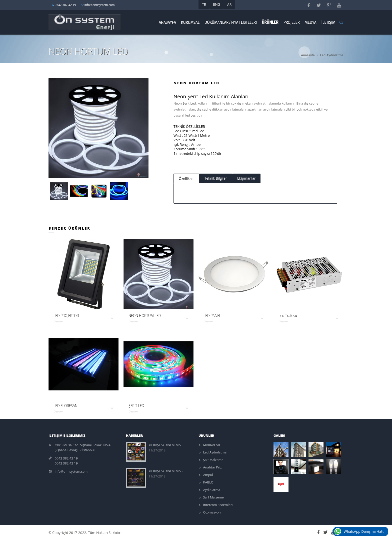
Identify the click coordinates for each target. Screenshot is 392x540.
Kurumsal (190, 22)
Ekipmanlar (246, 178)
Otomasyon (211, 512)
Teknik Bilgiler (215, 178)
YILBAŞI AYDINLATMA (165, 445)
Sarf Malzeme (213, 497)
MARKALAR (211, 445)
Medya (310, 22)
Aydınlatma (211, 490)
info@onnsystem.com (71, 471)
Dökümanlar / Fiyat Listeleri (231, 22)
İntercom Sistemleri (217, 505)
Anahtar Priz (212, 467)
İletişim (328, 22)
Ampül (208, 475)
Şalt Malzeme (213, 460)
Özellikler (186, 178)
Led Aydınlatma (332, 55)
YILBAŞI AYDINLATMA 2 (166, 471)
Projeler (291, 22)
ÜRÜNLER (270, 22)
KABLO (208, 482)
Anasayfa (167, 22)
